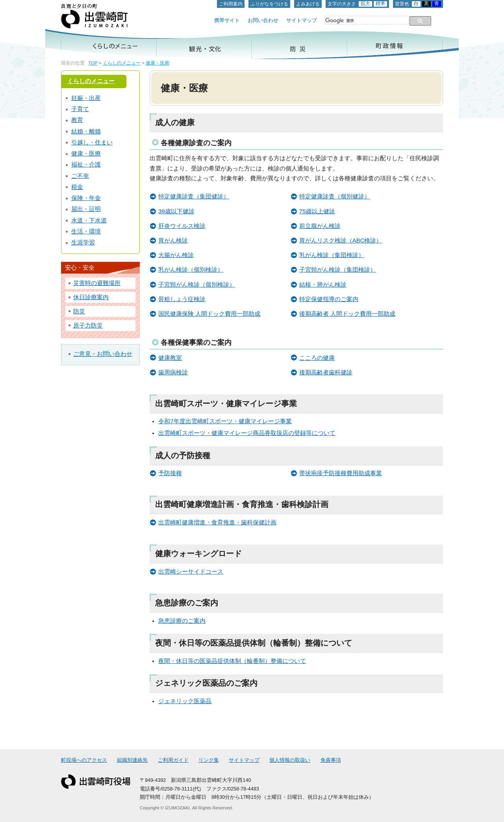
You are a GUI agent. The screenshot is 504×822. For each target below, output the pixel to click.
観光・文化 (204, 45)
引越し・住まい (92, 143)
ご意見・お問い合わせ (103, 354)
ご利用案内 (231, 4)
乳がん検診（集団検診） (332, 255)
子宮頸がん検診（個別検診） (197, 285)
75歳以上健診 (317, 211)
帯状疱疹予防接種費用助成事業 (341, 473)
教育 (77, 120)
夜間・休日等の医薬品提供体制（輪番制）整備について (232, 661)
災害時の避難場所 (97, 283)
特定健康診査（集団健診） (194, 196)
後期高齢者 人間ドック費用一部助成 (347, 314)
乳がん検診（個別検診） (191, 270)
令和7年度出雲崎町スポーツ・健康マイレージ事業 (225, 421)
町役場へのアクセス (84, 760)
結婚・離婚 (86, 131)
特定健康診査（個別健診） (335, 196)
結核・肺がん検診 (323, 285)
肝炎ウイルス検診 (182, 226)
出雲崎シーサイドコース (191, 572)
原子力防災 (88, 326)
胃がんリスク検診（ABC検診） (341, 241)
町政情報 (395, 45)
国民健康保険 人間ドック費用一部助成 (209, 314)
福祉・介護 (86, 165)
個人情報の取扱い (290, 760)
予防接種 (170, 473)
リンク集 (209, 760)
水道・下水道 (89, 220)
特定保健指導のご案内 (329, 299)
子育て (80, 109)
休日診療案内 (91, 297)
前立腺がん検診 (320, 226)
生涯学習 (83, 243)
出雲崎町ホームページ (94, 16)
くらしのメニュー (109, 45)
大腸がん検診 (176, 255)
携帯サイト (227, 20)
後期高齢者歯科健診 (326, 372)
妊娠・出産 (86, 98)
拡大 (365, 4)
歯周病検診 (173, 372)
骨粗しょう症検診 (182, 299)
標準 (380, 4)
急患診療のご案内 (182, 621)
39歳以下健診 (176, 211)
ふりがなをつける (269, 4)
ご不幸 (80, 176)
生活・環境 (86, 231)
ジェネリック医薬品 (185, 701)
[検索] (366, 20)
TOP (93, 63)
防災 (300, 45)
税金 (77, 187)
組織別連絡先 (132, 760)
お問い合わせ (263, 20)
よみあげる (308, 4)
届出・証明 (86, 209)
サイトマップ (302, 20)
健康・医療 (157, 63)
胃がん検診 (173, 241)
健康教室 (170, 358)
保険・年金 (86, 198)
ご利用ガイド (173, 760)
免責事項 (331, 760)
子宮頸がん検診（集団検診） (338, 270)
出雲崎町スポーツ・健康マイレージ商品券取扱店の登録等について (247, 433)
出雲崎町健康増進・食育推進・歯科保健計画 (217, 522)
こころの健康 (317, 358)
